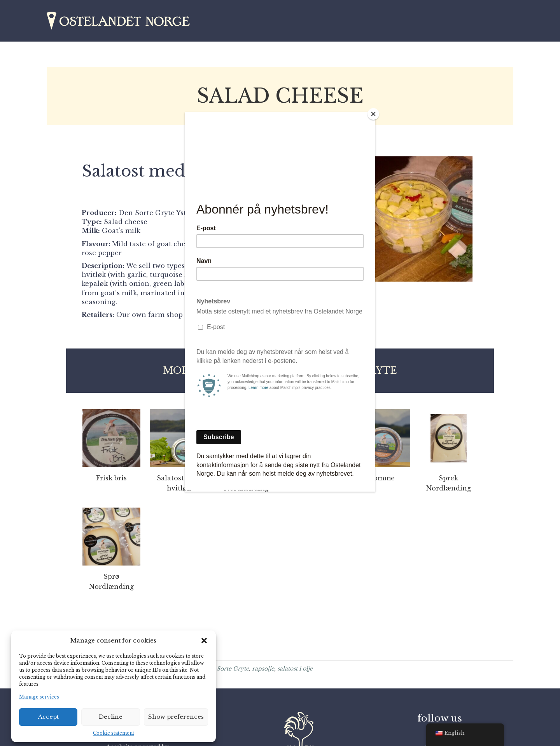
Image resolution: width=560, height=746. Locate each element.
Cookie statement (114, 733)
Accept (48, 717)
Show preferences (176, 717)
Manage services (39, 697)
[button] (204, 641)
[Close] (373, 114)
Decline (111, 717)
